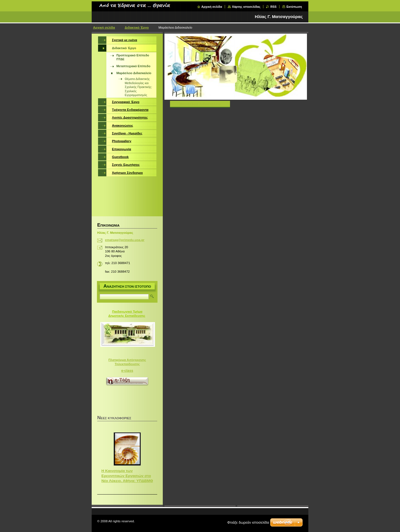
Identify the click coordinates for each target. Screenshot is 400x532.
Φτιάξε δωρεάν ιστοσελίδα (248, 522)
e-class (127, 371)
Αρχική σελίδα (212, 7)
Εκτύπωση (294, 7)
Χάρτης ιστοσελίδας (246, 7)
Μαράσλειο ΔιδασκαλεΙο (200, 104)
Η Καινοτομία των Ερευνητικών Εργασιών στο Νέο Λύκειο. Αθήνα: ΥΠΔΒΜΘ (127, 476)
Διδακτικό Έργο (137, 27)
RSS (273, 7)
